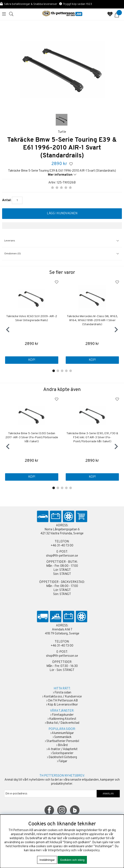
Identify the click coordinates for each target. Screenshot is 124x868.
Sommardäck (63, 737)
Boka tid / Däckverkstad (63, 723)
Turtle (62, 132)
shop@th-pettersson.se (62, 556)
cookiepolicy (91, 850)
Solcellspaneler (63, 753)
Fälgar (63, 761)
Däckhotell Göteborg (63, 757)
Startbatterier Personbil (63, 741)
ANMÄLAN (108, 794)
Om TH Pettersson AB (63, 701)
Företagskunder (63, 715)
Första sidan (63, 693)
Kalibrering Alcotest (63, 719)
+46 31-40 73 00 (62, 546)
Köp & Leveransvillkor (63, 705)
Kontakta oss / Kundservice (63, 697)
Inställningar (47, 860)
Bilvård (63, 745)
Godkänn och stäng (72, 860)
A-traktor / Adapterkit (63, 749)
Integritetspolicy (59, 850)
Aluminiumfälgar (63, 733)
